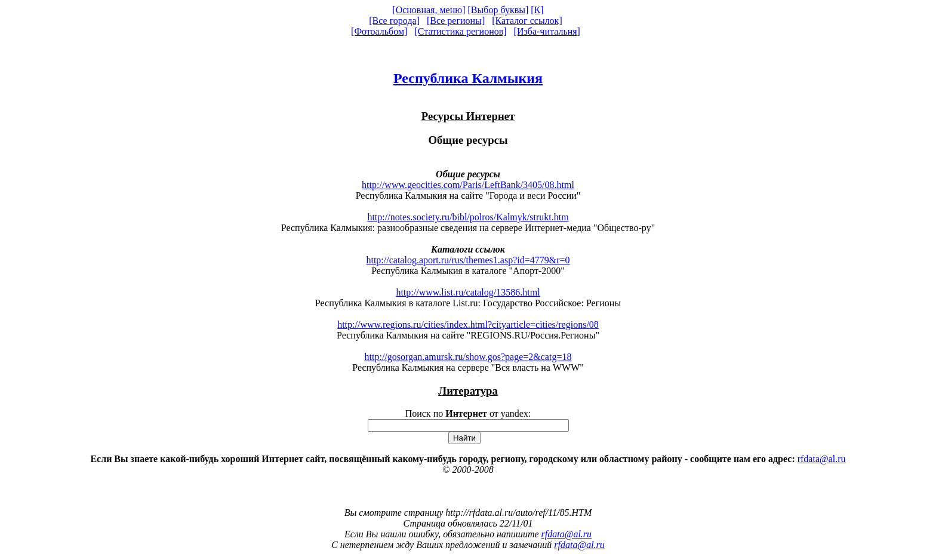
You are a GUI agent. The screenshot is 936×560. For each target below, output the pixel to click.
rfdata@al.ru (822, 459)
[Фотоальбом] (379, 31)
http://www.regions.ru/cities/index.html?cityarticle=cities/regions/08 (468, 324)
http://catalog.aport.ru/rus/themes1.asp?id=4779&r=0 (468, 260)
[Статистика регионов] (460, 31)
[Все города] (394, 21)
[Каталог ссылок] (527, 21)
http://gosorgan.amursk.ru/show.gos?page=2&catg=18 (468, 357)
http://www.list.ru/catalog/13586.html (468, 292)
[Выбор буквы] (498, 10)
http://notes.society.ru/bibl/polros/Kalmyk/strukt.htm (468, 217)
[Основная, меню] (429, 10)
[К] (537, 10)
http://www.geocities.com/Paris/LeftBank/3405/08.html (468, 185)
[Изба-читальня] (547, 31)
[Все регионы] (456, 21)
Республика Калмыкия (468, 78)
